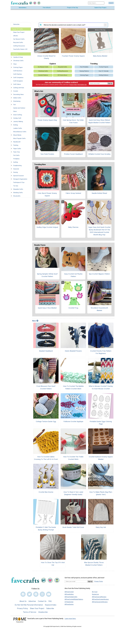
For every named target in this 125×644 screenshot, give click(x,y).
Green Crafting (18, 116)
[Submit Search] (111, 4)
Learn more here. (70, 620)
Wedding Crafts (18, 194)
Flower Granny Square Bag (47, 121)
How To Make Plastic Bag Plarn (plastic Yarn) (101, 494)
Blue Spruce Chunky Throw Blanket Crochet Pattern (94, 565)
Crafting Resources (19, 47)
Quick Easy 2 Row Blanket (47, 309)
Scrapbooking (17, 167)
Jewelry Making (18, 123)
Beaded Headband (46, 352)
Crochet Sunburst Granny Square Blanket (101, 459)
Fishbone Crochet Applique (73, 423)
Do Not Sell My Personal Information (29, 606)
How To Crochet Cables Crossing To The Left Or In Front (46, 459)
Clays (15, 65)
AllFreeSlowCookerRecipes (100, 601)
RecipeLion (95, 596)
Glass (15, 113)
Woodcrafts (17, 197)
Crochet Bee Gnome (46, 493)
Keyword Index (51, 606)
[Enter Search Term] (96, 4)
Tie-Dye (16, 187)
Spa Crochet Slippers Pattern (99, 275)
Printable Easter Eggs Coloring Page (101, 424)
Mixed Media (17, 136)
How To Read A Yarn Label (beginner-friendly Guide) (73, 494)
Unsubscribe (43, 613)
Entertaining (17, 103)
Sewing (16, 174)
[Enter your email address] (76, 583)
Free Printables (84, 68)
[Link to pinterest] (36, 595)
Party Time (17, 153)
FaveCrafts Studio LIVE (20, 51)
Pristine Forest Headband (73, 155)
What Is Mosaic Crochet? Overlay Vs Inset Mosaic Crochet (101, 389)
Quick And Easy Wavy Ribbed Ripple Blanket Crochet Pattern (99, 123)
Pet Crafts (16, 157)
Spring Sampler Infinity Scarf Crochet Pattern (47, 276)
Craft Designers (18, 82)
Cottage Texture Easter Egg (46, 423)
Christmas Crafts (18, 62)
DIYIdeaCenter (69, 603)
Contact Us (42, 603)
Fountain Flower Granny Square (73, 57)
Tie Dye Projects (104, 68)
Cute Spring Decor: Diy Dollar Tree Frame (73, 123)
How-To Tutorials (104, 72)
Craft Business (18, 72)
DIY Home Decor (62, 76)
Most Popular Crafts (19, 140)
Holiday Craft (17, 119)
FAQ (50, 603)
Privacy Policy (73, 86)
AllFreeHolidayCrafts (71, 598)
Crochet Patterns (43, 76)
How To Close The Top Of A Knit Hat (53, 565)
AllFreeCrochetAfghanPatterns (74, 601)
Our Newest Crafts (19, 40)
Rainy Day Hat (101, 529)
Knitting (16, 126)
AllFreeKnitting (69, 596)
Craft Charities (18, 75)
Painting (16, 147)
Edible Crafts (17, 99)
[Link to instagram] (42, 595)
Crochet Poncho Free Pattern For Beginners (101, 353)
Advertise (32, 603)
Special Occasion (18, 177)
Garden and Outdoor (19, 109)
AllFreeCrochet (69, 593)
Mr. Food (95, 593)
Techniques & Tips (19, 184)
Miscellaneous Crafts (20, 133)
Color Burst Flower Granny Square (47, 196)
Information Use (82, 86)
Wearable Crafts (18, 191)
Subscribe (16, 26)
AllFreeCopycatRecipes (99, 598)
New (35, 322)
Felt (14, 106)
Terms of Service (30, 613)
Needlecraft (17, 143)
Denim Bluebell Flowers (73, 352)
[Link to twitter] (29, 595)
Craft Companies (18, 79)
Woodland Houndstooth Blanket (99, 310)
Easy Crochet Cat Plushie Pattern (73, 276)
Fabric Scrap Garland (73, 194)
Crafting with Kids (19, 89)
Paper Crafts (17, 150)
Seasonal (16, 170)
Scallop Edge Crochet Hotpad (47, 229)
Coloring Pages (18, 69)
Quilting (16, 163)
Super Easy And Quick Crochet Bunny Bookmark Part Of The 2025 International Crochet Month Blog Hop (99, 232)
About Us (23, 603)
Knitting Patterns (104, 76)
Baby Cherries (73, 229)
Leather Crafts (18, 130)
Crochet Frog (73, 309)
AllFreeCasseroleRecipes (100, 603)
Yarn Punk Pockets (47, 155)
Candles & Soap (18, 59)
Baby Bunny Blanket (100, 57)
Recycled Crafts (18, 44)
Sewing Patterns (84, 72)
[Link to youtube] (49, 595)
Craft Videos (17, 86)
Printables (16, 160)
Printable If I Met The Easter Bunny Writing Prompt (46, 530)
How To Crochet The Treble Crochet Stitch (73, 459)
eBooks (16, 37)
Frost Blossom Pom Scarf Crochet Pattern (46, 389)
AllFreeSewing (69, 606)
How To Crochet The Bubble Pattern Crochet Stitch (73, 389)
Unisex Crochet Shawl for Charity (46, 58)
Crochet (16, 92)
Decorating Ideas (18, 96)
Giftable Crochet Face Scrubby (99, 155)
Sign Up (110, 85)
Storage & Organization (20, 180)
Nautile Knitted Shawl (99, 194)
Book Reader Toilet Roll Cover (73, 529)
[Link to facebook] (23, 595)
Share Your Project (19, 34)
